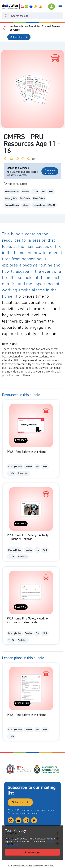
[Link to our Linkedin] (18, 820)
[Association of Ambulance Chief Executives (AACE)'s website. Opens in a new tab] (47, 769)
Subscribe (20, 802)
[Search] (36, 16)
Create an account (50, 172)
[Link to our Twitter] (11, 820)
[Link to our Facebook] (34, 820)
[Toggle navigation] (60, 7)
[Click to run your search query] (6, 16)
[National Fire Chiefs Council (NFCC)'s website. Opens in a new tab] (18, 769)
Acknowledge (32, 852)
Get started (19, 37)
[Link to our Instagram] (26, 820)
